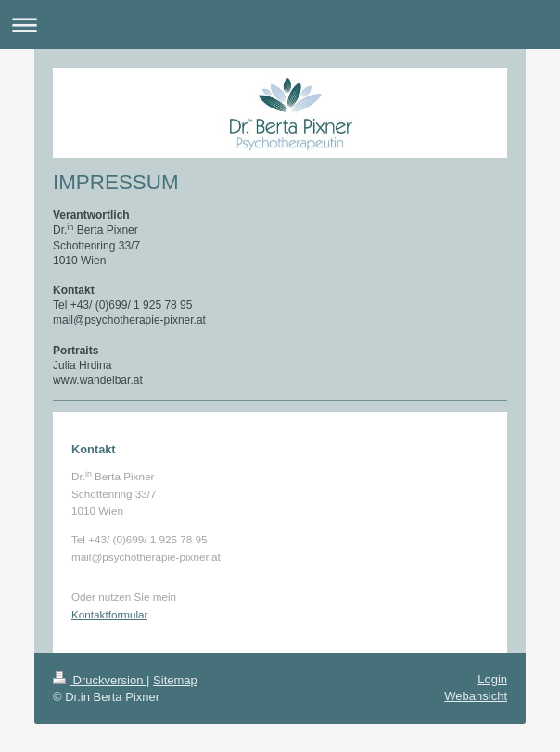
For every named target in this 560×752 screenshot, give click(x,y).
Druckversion (100, 680)
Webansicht (476, 696)
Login (492, 679)
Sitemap (175, 680)
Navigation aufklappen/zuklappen (280, 25)
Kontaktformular (109, 614)
